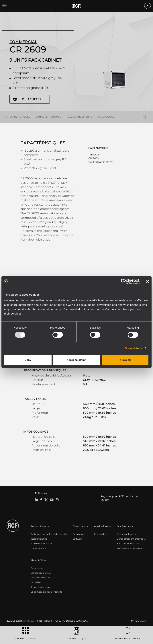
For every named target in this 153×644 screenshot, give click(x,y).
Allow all (125, 360)
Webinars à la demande (130, 548)
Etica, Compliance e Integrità (46, 592)
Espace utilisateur (127, 534)
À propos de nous (40, 587)
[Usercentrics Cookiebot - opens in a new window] (124, 281)
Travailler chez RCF (41, 577)
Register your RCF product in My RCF (119, 498)
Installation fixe (39, 539)
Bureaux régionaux (41, 573)
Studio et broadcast (41, 543)
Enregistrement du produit (132, 539)
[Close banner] (148, 281)
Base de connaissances (130, 543)
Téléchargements (79, 117)
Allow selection (76, 360)
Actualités (36, 582)
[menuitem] (138, 621)
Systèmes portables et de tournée (49, 534)
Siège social (37, 568)
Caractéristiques (18, 117)
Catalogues (79, 534)
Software (78, 539)
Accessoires (106, 117)
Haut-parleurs (38, 548)
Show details (133, 348)
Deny (28, 360)
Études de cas (102, 534)
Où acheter (32, 99)
